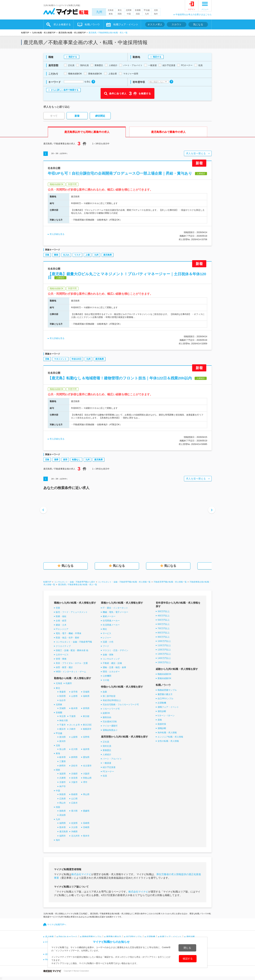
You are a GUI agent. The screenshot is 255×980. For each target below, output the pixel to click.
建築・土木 (61, 625)
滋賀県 (63, 774)
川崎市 (72, 729)
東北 (120, 10)
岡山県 (86, 794)
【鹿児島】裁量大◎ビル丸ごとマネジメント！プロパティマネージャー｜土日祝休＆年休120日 (127, 276)
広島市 (74, 803)
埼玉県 (63, 716)
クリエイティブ (63, 646)
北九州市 (75, 836)
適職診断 (162, 728)
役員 (105, 776)
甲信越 (147, 10)
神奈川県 (64, 721)
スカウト (177, 24)
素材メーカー (109, 616)
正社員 (106, 742)
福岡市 (63, 836)
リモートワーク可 (111, 709)
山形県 (74, 696)
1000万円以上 (164, 641)
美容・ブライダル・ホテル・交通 (72, 663)
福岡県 (63, 823)
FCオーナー (108, 772)
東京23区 (87, 725)
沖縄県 (74, 832)
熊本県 (63, 827)
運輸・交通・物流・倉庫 (114, 667)
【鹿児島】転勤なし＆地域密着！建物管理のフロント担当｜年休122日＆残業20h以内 (120, 378)
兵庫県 (63, 778)
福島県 (86, 696)
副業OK (106, 713)
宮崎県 (86, 827)
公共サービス (62, 655)
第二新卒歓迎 (109, 696)
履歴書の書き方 (165, 694)
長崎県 (86, 823)
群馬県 (86, 708)
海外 (156, 14)
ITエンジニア (62, 629)
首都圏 (138, 10)
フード (106, 646)
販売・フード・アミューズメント (72, 612)
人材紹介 (107, 755)
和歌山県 (87, 778)
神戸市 (63, 786)
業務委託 (107, 750)
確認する (188, 959)
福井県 (86, 749)
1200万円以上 (164, 650)
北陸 (156, 10)
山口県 (74, 799)
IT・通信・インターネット (115, 608)
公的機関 (107, 676)
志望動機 (162, 703)
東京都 (86, 716)
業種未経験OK (164, 678)
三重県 (63, 761)
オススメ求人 (155, 24)
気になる (198, 24)
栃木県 (74, 708)
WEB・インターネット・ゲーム (71, 672)
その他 (106, 680)
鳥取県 (63, 794)
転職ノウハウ (92, 24)
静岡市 (63, 766)
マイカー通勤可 (110, 726)
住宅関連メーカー (111, 621)
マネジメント (60, 359)
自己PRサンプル (165, 699)
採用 (65, 460)
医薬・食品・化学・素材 (67, 638)
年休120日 (76, 359)
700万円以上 (164, 628)
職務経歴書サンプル (167, 690)
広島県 (63, 799)
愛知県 (86, 757)
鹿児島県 (107, 255)
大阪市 (74, 782)
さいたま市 (75, 725)
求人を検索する (62, 24)
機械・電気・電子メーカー (115, 612)
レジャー (107, 638)
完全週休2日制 (110, 722)
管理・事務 (61, 659)
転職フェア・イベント (126, 24)
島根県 (74, 794)
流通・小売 (108, 642)
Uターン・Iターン (166, 716)
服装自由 (107, 717)
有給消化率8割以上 (112, 700)
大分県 (74, 827)
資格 (160, 720)
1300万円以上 (164, 654)
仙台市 (63, 700)
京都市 (63, 782)
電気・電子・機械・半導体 (69, 633)
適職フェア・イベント (168, 707)
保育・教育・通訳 (64, 667)
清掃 (56, 460)
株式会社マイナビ (81, 874)
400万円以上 (164, 616)
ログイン (192, 9)
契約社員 (107, 746)
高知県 (63, 815)
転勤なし (76, 460)
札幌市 (69, 683)
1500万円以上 (164, 662)
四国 (138, 14)
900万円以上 (164, 637)
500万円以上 (164, 620)
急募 (105, 692)
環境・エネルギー (111, 672)
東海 (111, 14)
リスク (77, 255)
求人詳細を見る (57, 234)
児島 (47, 255)
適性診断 (162, 711)
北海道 (111, 10)
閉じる (187, 948)
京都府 (74, 774)
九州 (99, 12)
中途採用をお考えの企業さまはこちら (194, 15)
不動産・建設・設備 (112, 663)
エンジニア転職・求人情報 (170, 737)
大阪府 (86, 774)
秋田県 (63, 696)
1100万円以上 (164, 645)
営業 (58, 608)
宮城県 (86, 692)
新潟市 (63, 741)
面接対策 (162, 724)
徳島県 (63, 811)
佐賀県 (74, 823)
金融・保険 (108, 655)
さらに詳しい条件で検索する (65, 90)
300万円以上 (164, 611)
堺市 (85, 782)
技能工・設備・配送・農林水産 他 (72, 650)
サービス (107, 633)
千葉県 (72, 716)
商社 (105, 629)
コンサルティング (111, 659)
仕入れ (66, 255)
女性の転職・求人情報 (168, 741)
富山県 (63, 749)
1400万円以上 (164, 658)
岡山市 (63, 803)
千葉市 (63, 725)
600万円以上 (164, 624)
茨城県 (63, 708)
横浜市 (63, 729)
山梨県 (74, 737)
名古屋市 (87, 766)
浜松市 (74, 766)
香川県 (74, 811)
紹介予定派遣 (109, 767)
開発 (56, 255)
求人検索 (49, 937)
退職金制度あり (110, 730)
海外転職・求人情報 (167, 733)
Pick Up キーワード (68, 937)
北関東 (129, 10)
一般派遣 (107, 763)
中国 (129, 14)
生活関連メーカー (111, 625)
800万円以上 (164, 633)
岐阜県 (63, 757)
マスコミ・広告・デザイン (115, 650)
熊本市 (86, 836)
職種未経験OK (164, 674)
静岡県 (74, 757)
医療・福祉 (61, 616)
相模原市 (87, 729)
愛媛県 (86, 811)
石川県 (74, 749)
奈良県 (74, 778)
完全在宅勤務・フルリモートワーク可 (121, 705)
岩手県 (74, 692)
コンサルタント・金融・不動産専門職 (74, 642)
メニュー (205, 9)
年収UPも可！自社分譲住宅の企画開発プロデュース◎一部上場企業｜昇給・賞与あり (120, 173)
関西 (120, 14)
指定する (73, 57)
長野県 (86, 737)
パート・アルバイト (112, 759)
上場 (87, 255)
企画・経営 (61, 621)
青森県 (63, 692)
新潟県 (63, 737)
